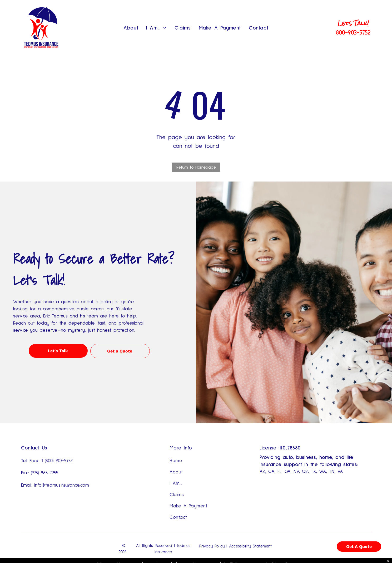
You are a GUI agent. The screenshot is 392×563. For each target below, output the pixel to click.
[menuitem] (131, 28)
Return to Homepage (196, 167)
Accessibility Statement (250, 546)
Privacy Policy (212, 546)
